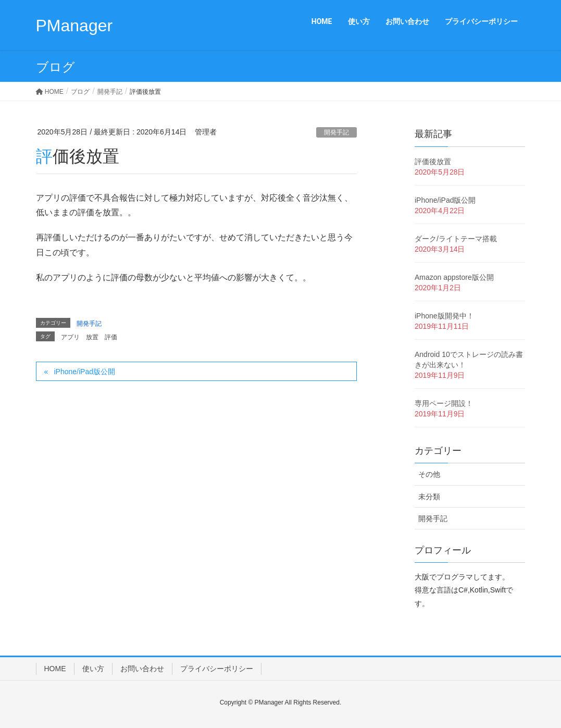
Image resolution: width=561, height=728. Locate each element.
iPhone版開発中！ (444, 316)
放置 (92, 337)
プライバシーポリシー (217, 669)
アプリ (70, 337)
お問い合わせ (142, 669)
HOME (55, 669)
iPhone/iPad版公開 (84, 372)
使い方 (93, 669)
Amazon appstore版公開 (454, 277)
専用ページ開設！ (444, 403)
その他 (429, 474)
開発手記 (336, 132)
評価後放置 (433, 162)
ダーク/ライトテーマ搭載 (456, 239)
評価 (111, 337)
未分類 (429, 497)
